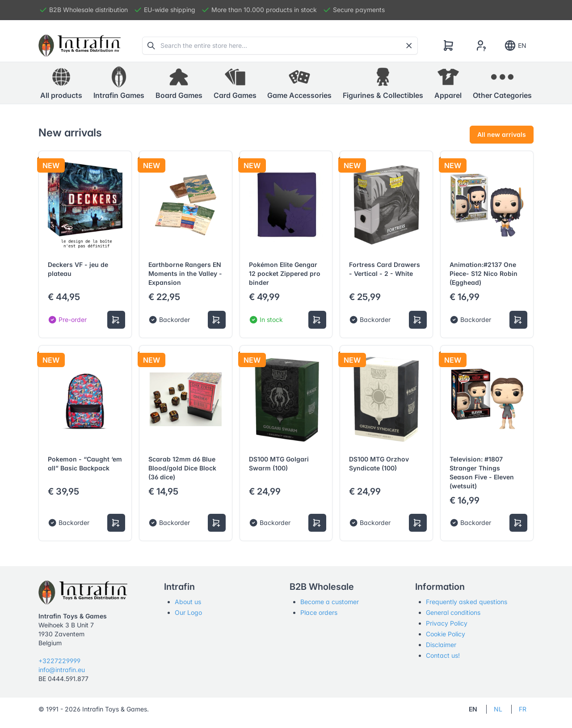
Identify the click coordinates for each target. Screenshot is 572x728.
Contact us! (443, 655)
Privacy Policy (447, 623)
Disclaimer (441, 645)
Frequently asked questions (467, 602)
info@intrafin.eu (62, 670)
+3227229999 (59, 661)
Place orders (319, 612)
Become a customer (330, 602)
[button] (119, 83)
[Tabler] (80, 46)
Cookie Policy (446, 634)
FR (523, 709)
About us (188, 602)
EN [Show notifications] (515, 46)
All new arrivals (502, 134)
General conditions (453, 612)
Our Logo (188, 612)
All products (61, 83)
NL (498, 709)
